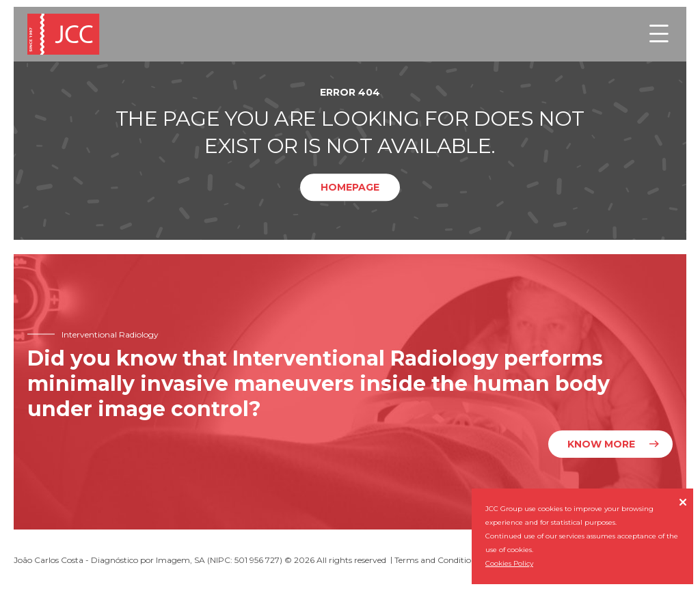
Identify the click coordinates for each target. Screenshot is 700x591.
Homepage (350, 187)
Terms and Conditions (437, 560)
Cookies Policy (509, 563)
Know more (601, 444)
